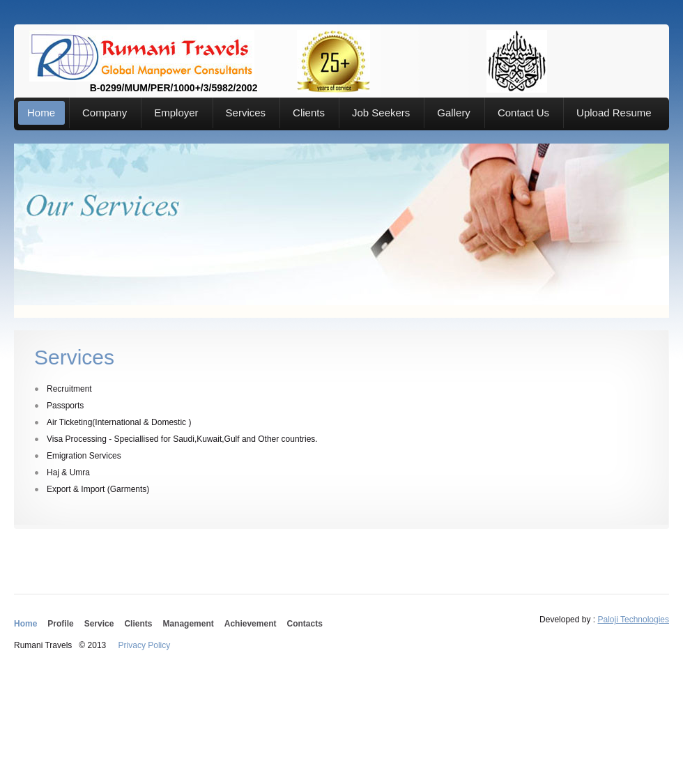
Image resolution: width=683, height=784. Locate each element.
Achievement (251, 624)
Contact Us (523, 113)
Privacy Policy (145, 645)
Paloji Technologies (633, 620)
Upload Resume (614, 113)
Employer (176, 113)
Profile (60, 624)
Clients (309, 113)
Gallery (454, 113)
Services (246, 113)
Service (99, 624)
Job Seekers (381, 113)
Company (105, 113)
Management (188, 624)
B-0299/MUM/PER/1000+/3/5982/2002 (142, 56)
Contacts (304, 624)
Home (41, 113)
